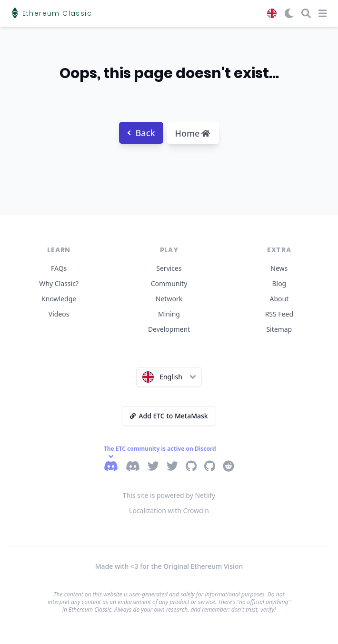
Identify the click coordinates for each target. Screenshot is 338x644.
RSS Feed (279, 314)
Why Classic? (59, 283)
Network (169, 299)
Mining (169, 314)
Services (169, 268)
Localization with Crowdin (169, 510)
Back (141, 133)
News (279, 268)
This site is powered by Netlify (169, 495)
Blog (279, 283)
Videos (59, 314)
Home (193, 133)
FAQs (59, 268)
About (279, 299)
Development (169, 329)
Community (169, 283)
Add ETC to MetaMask (169, 416)
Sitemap (279, 329)
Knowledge (59, 299)
